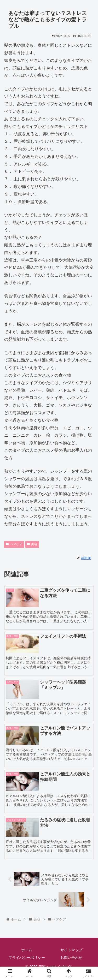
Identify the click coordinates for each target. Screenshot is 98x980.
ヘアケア (14, 544)
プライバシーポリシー (27, 958)
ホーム (27, 950)
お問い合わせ (71, 958)
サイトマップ (71, 950)
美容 (32, 544)
